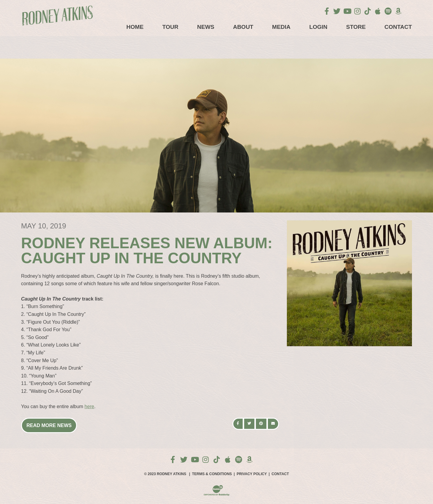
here (89, 406)
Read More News (49, 425)
